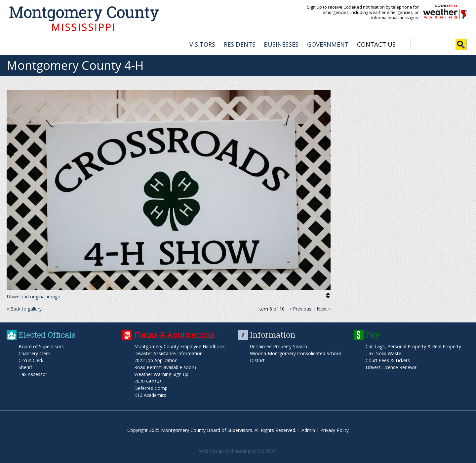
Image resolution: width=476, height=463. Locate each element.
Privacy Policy (335, 429)
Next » (324, 308)
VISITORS (202, 43)
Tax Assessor (33, 374)
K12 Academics (151, 394)
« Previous (300, 308)
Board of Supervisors (41, 346)
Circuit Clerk (31, 360)
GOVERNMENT (328, 43)
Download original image (33, 296)
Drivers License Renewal (392, 367)
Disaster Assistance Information (169, 353)
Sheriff (25, 367)
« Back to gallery (24, 308)
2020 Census (148, 380)
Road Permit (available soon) (165, 367)
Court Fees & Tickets (388, 360)
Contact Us (376, 43)
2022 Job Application (156, 360)
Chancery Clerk (34, 353)
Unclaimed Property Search (279, 346)
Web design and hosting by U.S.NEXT (238, 450)
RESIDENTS (240, 43)
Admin (308, 429)
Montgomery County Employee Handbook (179, 346)
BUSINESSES (281, 43)
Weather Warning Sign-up (161, 374)
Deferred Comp (151, 387)
